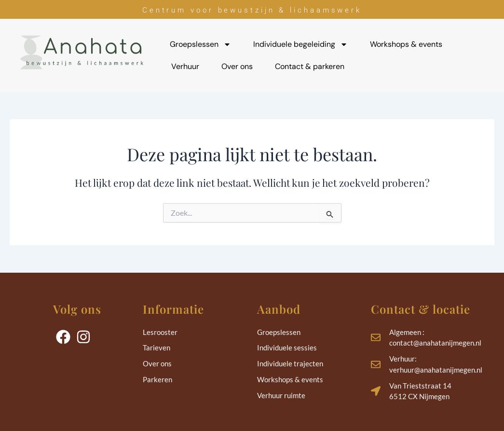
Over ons (237, 66)
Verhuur (185, 66)
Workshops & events (406, 44)
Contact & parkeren (310, 66)
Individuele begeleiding (300, 44)
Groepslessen (200, 44)
